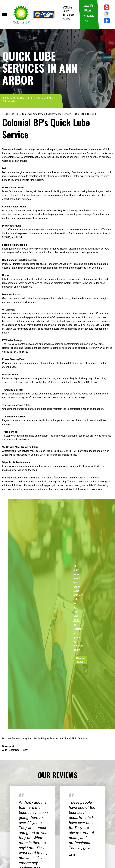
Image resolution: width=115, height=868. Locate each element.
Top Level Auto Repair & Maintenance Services (46, 114)
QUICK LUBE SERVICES (86, 114)
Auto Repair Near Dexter (15, 750)
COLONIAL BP (12, 114)
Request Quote (80, 660)
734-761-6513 (85, 325)
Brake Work (8, 746)
